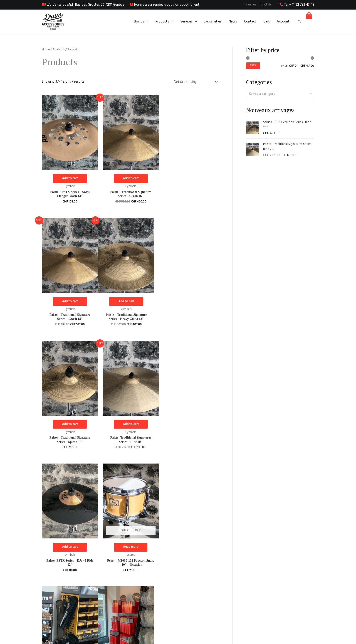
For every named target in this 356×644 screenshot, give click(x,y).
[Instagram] (182, 621)
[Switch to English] (266, 5)
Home (46, 50)
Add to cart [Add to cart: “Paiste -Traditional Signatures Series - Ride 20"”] (190, 301)
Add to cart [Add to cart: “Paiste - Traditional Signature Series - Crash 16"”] (130, 178)
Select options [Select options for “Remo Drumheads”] (70, 548)
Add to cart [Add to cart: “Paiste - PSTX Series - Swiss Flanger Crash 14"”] (70, 178)
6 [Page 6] (107, 592)
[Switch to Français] (251, 5)
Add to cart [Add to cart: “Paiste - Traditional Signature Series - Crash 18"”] (190, 178)
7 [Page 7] (117, 592)
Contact (308, 638)
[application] (148, 22)
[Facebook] (174, 621)
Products (59, 50)
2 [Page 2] (67, 592)
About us (307, 621)
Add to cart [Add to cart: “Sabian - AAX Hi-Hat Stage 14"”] (130, 548)
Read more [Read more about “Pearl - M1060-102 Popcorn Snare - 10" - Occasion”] (130, 424)
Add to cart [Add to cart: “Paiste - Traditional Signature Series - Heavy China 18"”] (70, 301)
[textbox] (278, 94)
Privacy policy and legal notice (292, 632)
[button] (299, 22)
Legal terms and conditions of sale (289, 627)
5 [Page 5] (97, 592)
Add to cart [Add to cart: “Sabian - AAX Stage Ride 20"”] (190, 548)
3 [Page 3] (77, 592)
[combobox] (280, 94)
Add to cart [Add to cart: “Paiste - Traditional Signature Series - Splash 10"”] (130, 301)
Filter (253, 65)
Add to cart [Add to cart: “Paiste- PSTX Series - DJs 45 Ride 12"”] (70, 424)
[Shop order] (195, 82)
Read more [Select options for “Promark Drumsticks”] (190, 424)
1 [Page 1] (57, 592)
